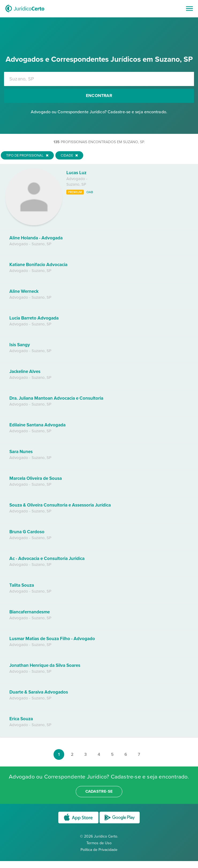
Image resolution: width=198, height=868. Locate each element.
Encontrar (99, 96)
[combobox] (99, 79)
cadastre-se (99, 791)
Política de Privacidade (99, 850)
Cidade (69, 155)
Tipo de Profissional (27, 155)
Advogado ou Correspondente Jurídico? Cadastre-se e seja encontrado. (99, 112)
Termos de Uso (99, 843)
